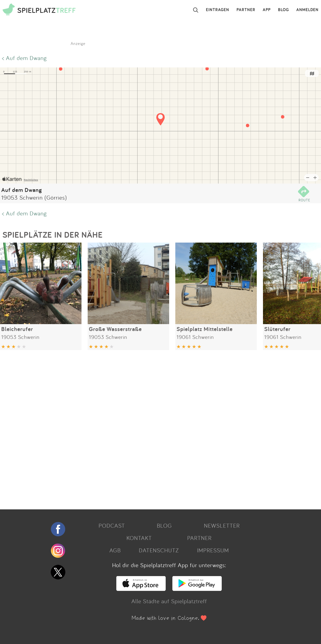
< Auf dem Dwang (24, 58)
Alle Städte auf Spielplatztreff (169, 601)
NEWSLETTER (222, 525)
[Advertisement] (148, 428)
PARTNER (246, 10)
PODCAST (112, 525)
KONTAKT (139, 538)
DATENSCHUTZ (159, 550)
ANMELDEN (307, 10)
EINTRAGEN (218, 10)
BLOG (283, 10)
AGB (115, 550)
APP (267, 10)
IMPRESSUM (213, 550)
